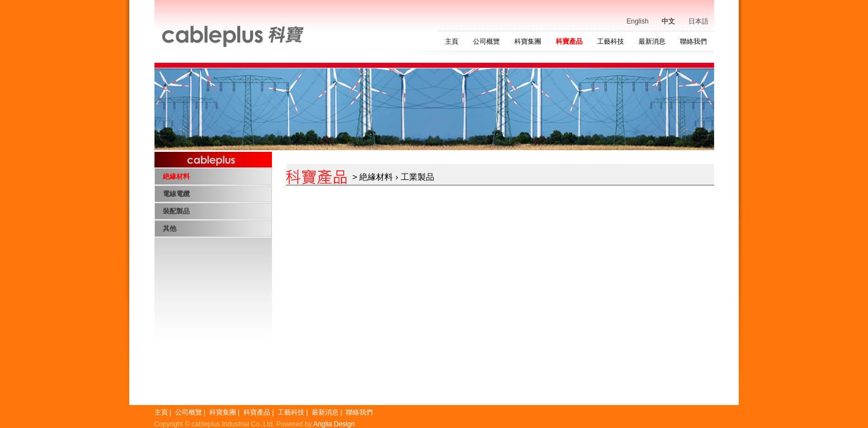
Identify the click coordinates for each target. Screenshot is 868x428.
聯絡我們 (693, 41)
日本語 (698, 21)
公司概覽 (486, 41)
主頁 (452, 41)
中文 (668, 21)
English (637, 21)
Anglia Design (334, 424)
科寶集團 (528, 41)
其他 (170, 229)
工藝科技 (611, 41)
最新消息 (652, 41)
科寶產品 (569, 41)
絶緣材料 (176, 176)
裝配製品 (176, 211)
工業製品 (417, 177)
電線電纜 (176, 194)
